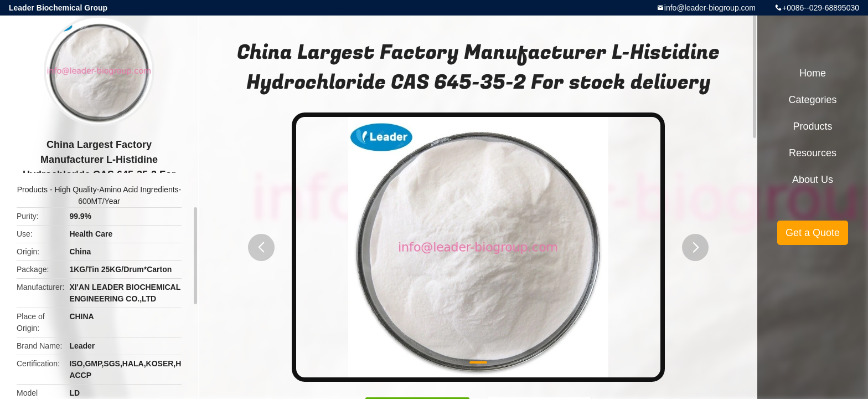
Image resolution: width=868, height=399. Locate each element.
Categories (812, 100)
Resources (813, 153)
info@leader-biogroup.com (710, 8)
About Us (813, 180)
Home (813, 73)
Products (32, 190)
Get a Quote (813, 233)
